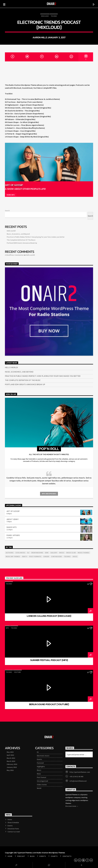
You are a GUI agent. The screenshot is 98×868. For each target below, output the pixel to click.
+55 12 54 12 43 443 (76, 777)
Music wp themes (13, 556)
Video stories (42, 785)
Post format (42, 777)
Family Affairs (13, 535)
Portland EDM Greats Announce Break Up (22, 243)
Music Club (71, 553)
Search (7, 211)
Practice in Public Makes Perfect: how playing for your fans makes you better (36, 237)
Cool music (20, 553)
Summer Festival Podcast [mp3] (49, 660)
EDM (47, 553)
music (62, 553)
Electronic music (43, 756)
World (39, 788)
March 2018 (11, 761)
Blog (32, 856)
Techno (54, 16)
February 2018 (12, 764)
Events (39, 759)
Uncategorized (42, 781)
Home (10, 819)
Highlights (41, 767)
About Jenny (13, 519)
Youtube (17, 672)
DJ (38, 752)
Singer (46, 556)
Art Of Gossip (14, 185)
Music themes (84, 553)
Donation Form (13, 829)
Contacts (67, 856)
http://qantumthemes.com (80, 772)
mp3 (7, 628)
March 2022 (11, 758)
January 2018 (12, 767)
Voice (75, 556)
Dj (28, 553)
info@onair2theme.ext (78, 781)
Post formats (35, 556)
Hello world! (11, 231)
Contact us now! (14, 832)
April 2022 (10, 755)
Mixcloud (45, 16)
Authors (10, 553)
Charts (54, 856)
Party (25, 556)
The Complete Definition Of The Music (21, 240)
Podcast (21, 856)
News (39, 774)
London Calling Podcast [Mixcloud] (49, 616)
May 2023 (10, 752)
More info (11, 195)
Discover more (72, 806)
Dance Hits (12, 527)
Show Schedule (13, 822)
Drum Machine (37, 553)
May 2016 (10, 770)
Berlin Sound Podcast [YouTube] (49, 704)
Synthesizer (57, 556)
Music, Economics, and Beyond (18, 234)
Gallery (54, 553)
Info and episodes (49, 494)
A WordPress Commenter (14, 255)
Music (39, 770)
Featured (40, 763)
